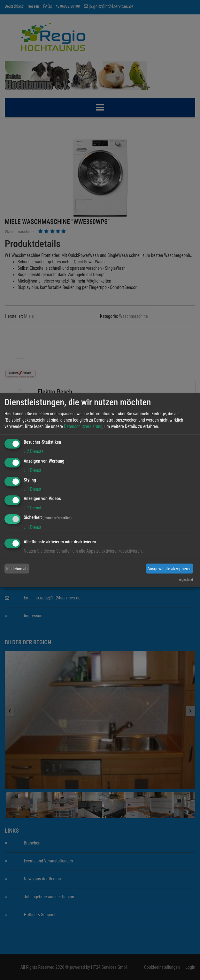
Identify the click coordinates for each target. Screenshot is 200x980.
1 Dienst (32, 470)
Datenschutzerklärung (83, 426)
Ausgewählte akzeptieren (169, 569)
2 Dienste (34, 451)
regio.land (186, 580)
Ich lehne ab (17, 569)
